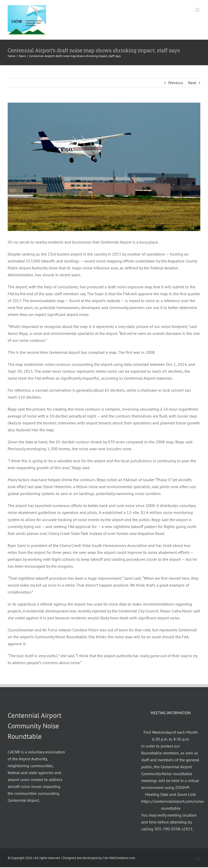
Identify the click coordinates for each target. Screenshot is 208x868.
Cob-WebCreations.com (119, 858)
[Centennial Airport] (104, 167)
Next (192, 83)
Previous (176, 83)
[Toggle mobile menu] (198, 10)
